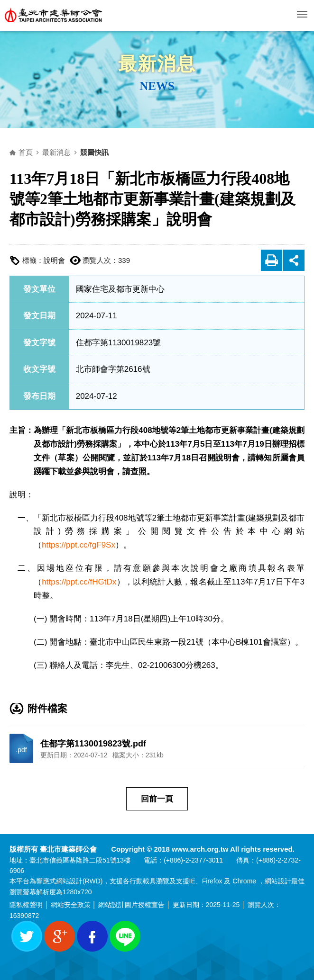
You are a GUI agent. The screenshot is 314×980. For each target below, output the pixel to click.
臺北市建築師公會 (54, 15)
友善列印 (272, 260)
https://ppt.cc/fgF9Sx (78, 545)
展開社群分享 (294, 260)
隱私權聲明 (26, 905)
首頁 (26, 152)
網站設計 (69, 881)
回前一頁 (157, 799)
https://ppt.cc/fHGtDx (79, 582)
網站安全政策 (71, 905)
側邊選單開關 (164, 109)
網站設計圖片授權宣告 (131, 905)
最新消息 (56, 152)
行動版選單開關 (302, 16)
